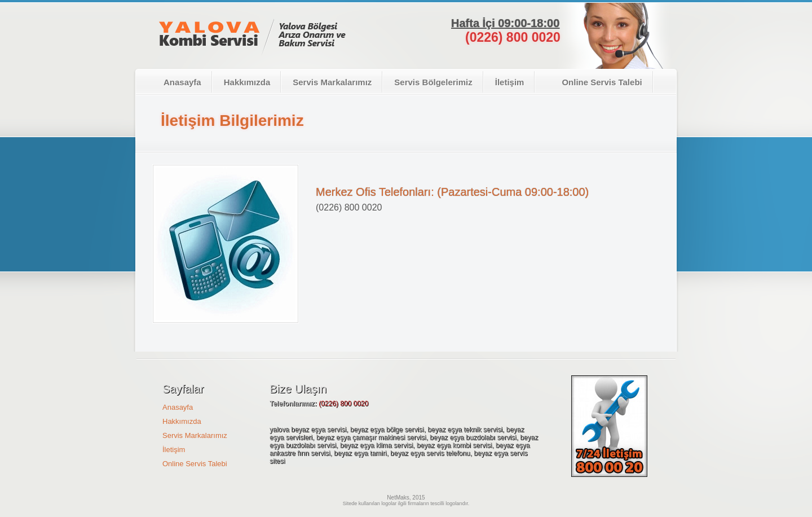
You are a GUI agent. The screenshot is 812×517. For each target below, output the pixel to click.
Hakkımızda (247, 82)
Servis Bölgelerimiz (433, 82)
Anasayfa (182, 82)
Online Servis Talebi (594, 82)
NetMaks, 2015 (406, 498)
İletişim (510, 82)
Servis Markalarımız (332, 82)
